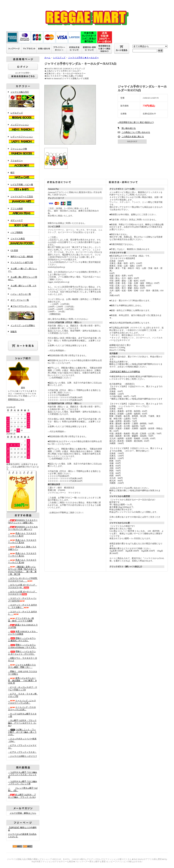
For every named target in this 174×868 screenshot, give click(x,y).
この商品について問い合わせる (136, 132)
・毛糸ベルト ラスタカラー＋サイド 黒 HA (22, 555)
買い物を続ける (129, 128)
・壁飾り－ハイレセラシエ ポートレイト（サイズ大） (22, 653)
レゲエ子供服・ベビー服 (23, 188)
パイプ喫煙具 (17, 232)
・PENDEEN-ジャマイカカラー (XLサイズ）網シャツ (23, 528)
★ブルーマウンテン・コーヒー (23, 313)
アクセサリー (23, 164)
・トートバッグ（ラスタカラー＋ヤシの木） (22, 708)
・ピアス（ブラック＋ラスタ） (22, 752)
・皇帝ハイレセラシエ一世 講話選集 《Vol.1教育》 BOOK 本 (22, 681)
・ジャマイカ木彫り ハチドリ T (22, 756)
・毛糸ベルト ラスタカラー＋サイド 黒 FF (22, 535)
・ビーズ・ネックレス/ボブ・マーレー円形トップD (23, 688)
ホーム (47, 58)
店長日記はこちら (16, 399)
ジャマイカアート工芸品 (23, 200)
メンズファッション (23, 128)
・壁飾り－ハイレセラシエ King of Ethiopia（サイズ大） (22, 646)
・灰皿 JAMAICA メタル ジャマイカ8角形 (23, 633)
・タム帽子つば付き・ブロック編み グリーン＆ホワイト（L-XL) (22, 723)
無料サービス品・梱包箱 (22, 257)
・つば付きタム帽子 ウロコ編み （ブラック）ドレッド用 (23, 783)
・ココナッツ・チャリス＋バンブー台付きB (22, 600)
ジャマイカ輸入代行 (23, 99)
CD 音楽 (14, 250)
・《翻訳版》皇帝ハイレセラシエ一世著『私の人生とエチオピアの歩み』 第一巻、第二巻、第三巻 (22, 570)
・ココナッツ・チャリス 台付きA (23, 613)
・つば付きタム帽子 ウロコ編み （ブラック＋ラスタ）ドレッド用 (23, 775)
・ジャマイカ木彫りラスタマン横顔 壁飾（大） (22, 666)
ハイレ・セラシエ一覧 (21, 294)
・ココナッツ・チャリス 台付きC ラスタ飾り (23, 606)
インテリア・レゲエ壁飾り (23, 325)
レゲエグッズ (23, 116)
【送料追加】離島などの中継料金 (125, 372)
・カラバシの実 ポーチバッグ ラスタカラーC (23, 593)
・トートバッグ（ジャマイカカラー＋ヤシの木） (22, 702)
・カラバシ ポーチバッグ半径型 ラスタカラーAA (24, 580)
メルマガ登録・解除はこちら (23, 813)
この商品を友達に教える (133, 137)
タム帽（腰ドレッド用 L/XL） (22, 287)
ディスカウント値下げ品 (22, 262)
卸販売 (14, 332)
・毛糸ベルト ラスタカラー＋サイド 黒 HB (22, 561)
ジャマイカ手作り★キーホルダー (83, 58)
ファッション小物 (23, 152)
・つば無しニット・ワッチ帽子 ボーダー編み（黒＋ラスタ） (22, 732)
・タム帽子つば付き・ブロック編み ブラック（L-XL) (22, 796)
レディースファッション (23, 140)
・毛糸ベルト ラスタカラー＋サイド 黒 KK (22, 541)
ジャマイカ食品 (23, 242)
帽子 (23, 176)
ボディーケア (23, 223)
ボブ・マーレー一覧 (20, 300)
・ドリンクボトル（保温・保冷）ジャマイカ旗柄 (21, 620)
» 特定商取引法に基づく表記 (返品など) (136, 122)
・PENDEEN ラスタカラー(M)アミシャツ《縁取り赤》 (23, 521)
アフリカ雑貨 (23, 212)
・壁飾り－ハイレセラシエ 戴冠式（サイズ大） (22, 640)
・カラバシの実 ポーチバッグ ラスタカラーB (23, 586)
